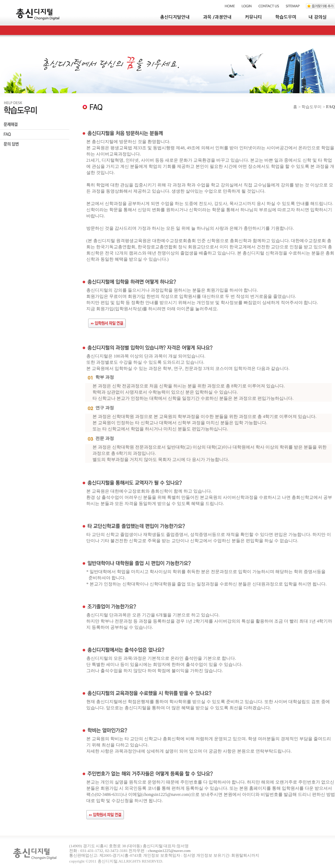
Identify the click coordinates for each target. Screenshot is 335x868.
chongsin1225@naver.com (166, 794)
